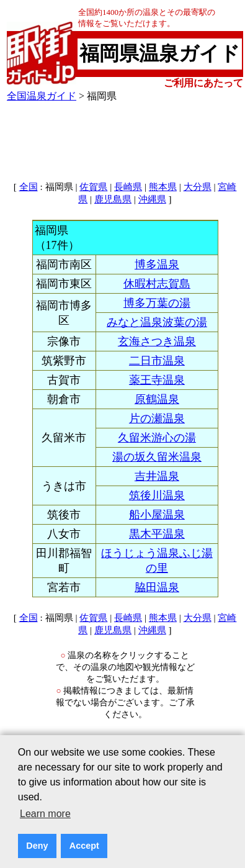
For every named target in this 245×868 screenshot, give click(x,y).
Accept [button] (84, 846)
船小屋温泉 (157, 515)
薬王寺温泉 (157, 380)
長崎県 (128, 187)
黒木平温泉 (157, 534)
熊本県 (163, 187)
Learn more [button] (45, 814)
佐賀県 (93, 187)
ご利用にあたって (203, 83)
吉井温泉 (157, 476)
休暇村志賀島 (157, 284)
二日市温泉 (157, 361)
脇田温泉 (157, 587)
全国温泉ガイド (42, 96)
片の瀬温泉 (157, 418)
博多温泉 (157, 264)
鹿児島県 (113, 199)
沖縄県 (152, 199)
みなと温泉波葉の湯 (157, 322)
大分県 (198, 187)
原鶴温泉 (157, 399)
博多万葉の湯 (157, 303)
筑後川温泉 (157, 495)
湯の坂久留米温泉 (157, 457)
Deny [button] (37, 846)
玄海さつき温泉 (157, 341)
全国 (29, 187)
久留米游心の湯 (157, 438)
